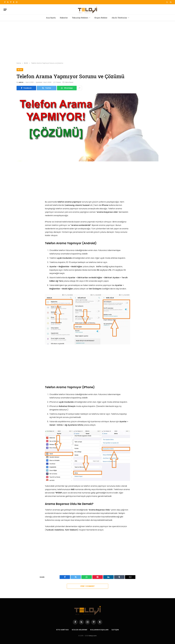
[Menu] (5, 10)
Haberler (64, 18)
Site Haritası (62, 630)
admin (21, 82)
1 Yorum (57, 82)
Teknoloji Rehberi (80, 18)
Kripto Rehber (101, 18)
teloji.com (93, 636)
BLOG (20, 70)
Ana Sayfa (51, 18)
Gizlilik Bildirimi (79, 630)
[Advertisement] (87, 42)
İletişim (115, 630)
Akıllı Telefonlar (119, 18)
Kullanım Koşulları (100, 630)
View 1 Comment (87, 586)
